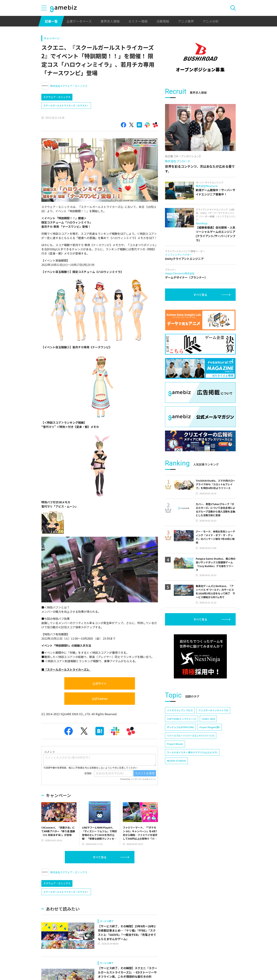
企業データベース (79, 21)
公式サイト (100, 683)
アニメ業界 (186, 21)
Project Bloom (175, 744)
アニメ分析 (211, 21)
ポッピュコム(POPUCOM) (180, 727)
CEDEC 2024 (208, 719)
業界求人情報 (110, 21)
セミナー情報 (138, 21)
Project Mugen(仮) (210, 727)
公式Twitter (100, 699)
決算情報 (163, 21)
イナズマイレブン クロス (180, 710)
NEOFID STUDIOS (176, 761)
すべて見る (100, 857)
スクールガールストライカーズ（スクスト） (66, 105)
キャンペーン (52, 38)
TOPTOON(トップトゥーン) (182, 719)
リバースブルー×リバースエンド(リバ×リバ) (191, 736)
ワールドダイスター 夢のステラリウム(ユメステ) (192, 752)
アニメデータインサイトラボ (213, 710)
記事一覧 (51, 21)
